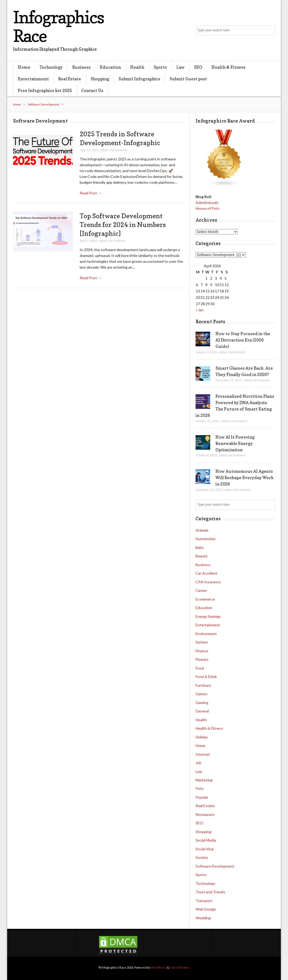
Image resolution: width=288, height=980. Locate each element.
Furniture (203, 685)
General (202, 711)
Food (200, 668)
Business (81, 67)
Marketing (204, 780)
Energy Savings (208, 616)
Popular (202, 797)
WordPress (158, 967)
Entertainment (33, 79)
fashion (202, 642)
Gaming (202, 703)
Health (137, 67)
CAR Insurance (208, 582)
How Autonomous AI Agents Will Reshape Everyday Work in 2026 (245, 478)
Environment (206, 634)
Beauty (202, 556)
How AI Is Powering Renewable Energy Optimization (235, 443)
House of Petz (207, 208)
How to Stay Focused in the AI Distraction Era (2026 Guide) (243, 340)
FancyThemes (179, 967)
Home (24, 67)
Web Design (206, 909)
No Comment (119, 150)
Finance (202, 651)
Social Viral (204, 849)
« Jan (200, 310)
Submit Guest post (188, 79)
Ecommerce (205, 599)
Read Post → (91, 193)
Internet (203, 754)
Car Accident (206, 573)
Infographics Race (58, 26)
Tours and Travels (210, 892)
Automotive (206, 539)
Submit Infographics (139, 79)
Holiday (202, 737)
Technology (51, 67)
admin (105, 150)
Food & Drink (206, 677)
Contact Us (92, 90)
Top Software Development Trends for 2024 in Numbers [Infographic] (123, 224)
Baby (200, 547)
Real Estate (70, 79)
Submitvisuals (207, 202)
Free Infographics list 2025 (45, 90)
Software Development (44, 104)
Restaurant (205, 814)
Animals (202, 530)
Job (198, 763)
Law (181, 67)
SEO (198, 67)
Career (201, 590)
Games (201, 694)
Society (202, 857)
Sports (160, 67)
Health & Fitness (228, 67)
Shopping (100, 79)
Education (110, 67)
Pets (200, 788)
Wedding (203, 918)
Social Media (206, 840)
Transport (204, 901)
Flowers (202, 659)
